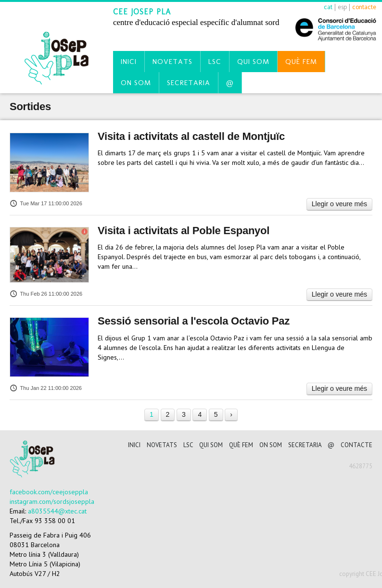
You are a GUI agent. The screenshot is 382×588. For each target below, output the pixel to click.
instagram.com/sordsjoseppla (52, 501)
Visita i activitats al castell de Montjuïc (191, 136)
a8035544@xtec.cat (57, 511)
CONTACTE (357, 445)
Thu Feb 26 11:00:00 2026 (46, 294)
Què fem (301, 62)
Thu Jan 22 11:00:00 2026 (46, 388)
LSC (215, 62)
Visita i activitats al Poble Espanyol (184, 231)
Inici (129, 62)
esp (342, 7)
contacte (364, 7)
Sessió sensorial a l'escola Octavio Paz (194, 321)
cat (328, 7)
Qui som (253, 62)
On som (136, 83)
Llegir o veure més (339, 204)
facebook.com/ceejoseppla (49, 492)
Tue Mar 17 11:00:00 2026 (46, 203)
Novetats (172, 62)
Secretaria (189, 83)
